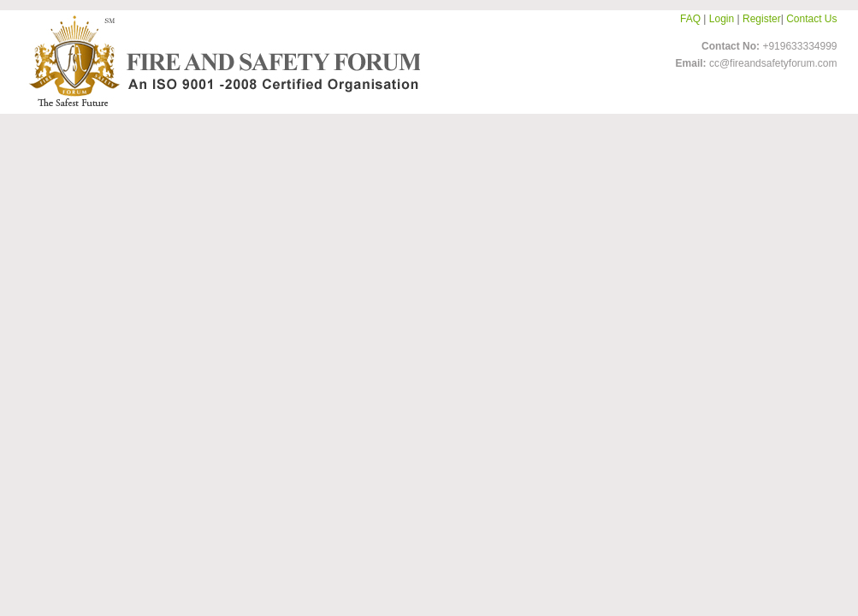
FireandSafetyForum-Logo (220, 61)
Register (762, 19)
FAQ (690, 19)
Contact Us (811, 19)
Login (722, 19)
